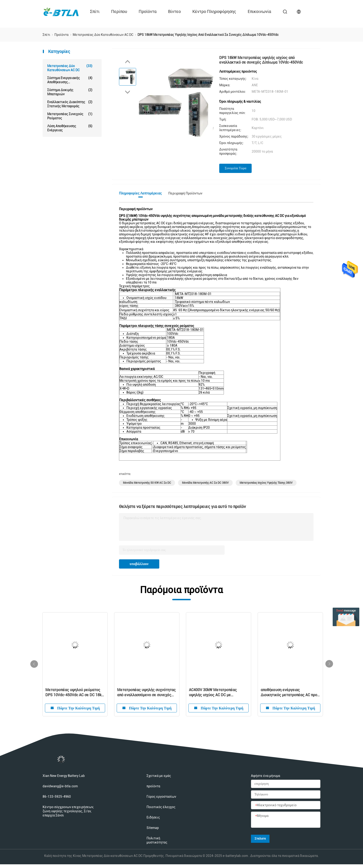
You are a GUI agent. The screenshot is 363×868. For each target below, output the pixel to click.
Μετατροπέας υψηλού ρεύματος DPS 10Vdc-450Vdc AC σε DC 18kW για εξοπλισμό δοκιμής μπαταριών (75, 693)
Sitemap (153, 828)
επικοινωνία (259, 11)
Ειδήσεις (153, 817)
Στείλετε (260, 839)
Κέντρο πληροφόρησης (214, 11)
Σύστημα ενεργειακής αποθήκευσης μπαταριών (70, 80)
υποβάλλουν (139, 564)
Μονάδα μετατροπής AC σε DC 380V (205, 483)
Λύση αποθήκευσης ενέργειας (70, 128)
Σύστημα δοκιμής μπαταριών (70, 92)
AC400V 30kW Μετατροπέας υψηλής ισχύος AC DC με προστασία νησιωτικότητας (213, 693)
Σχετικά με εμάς (159, 776)
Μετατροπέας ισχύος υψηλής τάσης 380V (266, 483)
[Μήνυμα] (286, 820)
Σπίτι (95, 11)
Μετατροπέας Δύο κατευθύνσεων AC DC (70, 68)
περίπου (119, 11)
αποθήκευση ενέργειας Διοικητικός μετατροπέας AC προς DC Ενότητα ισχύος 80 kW (290, 693)
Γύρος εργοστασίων (161, 797)
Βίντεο (174, 11)
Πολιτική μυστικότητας (157, 840)
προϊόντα (148, 11)
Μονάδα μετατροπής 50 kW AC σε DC (147, 483)
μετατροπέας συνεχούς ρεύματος (70, 116)
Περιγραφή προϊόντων (185, 193)
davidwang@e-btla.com (60, 786)
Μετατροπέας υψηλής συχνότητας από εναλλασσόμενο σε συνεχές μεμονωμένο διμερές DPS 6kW (146, 693)
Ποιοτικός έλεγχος (161, 807)
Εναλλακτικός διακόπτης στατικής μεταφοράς (70, 104)
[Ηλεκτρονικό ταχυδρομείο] (286, 805)
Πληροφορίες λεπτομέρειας (140, 193)
